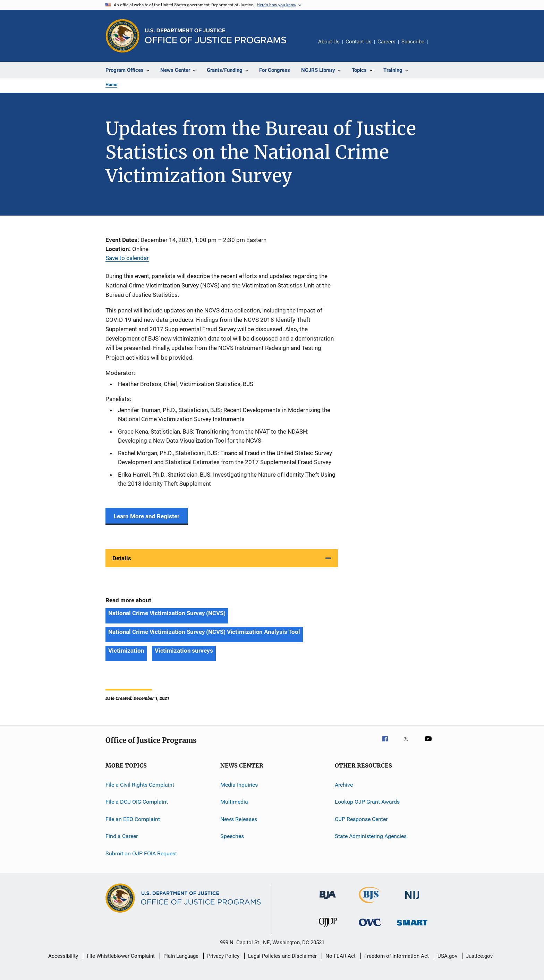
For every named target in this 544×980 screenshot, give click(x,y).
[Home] (216, 36)
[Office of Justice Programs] (122, 36)
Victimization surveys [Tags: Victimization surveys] (184, 651)
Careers (386, 42)
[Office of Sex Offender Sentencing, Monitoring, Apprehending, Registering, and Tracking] (412, 927)
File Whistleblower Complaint (121, 956)
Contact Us (359, 42)
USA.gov (447, 956)
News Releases (239, 819)
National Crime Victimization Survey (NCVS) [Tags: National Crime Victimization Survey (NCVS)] (167, 613)
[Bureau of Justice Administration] (328, 900)
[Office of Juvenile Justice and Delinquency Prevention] (328, 928)
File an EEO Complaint (133, 819)
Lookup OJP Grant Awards (367, 802)
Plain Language (181, 956)
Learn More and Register (147, 516)
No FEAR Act (341, 956)
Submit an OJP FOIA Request (141, 853)
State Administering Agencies (371, 836)
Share (439, 47)
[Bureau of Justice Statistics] (370, 904)
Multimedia (234, 802)
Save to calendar (127, 258)
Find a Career (122, 836)
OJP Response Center (361, 819)
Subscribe (413, 42)
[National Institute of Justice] (412, 900)
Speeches (232, 836)
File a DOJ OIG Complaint (137, 802)
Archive (344, 785)
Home (111, 85)
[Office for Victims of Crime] (370, 927)
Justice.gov (479, 956)
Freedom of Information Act (397, 956)
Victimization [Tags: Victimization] (126, 651)
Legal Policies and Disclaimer (282, 956)
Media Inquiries (239, 785)
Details (122, 558)
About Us (329, 42)
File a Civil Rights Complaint (140, 785)
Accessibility (63, 956)
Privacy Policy (223, 956)
